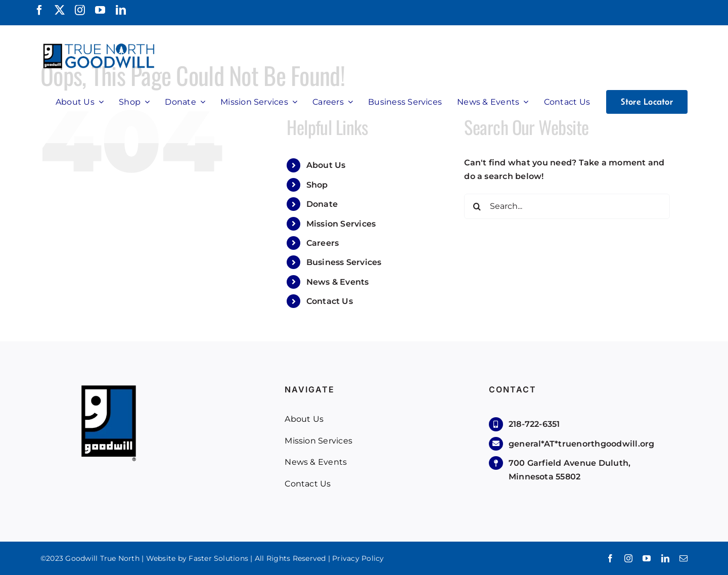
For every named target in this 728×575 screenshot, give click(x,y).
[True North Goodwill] (101, 44)
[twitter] (60, 10)
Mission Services (341, 224)
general (582, 444)
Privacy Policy (358, 558)
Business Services (344, 262)
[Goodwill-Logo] (109, 389)
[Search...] (567, 206)
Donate (322, 204)
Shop (317, 185)
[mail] (684, 558)
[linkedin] (121, 10)
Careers (323, 243)
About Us (326, 165)
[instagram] (80, 10)
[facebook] (39, 10)
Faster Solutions (218, 558)
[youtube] (100, 10)
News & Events (338, 282)
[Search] (477, 206)
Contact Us (330, 301)
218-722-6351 (534, 424)
